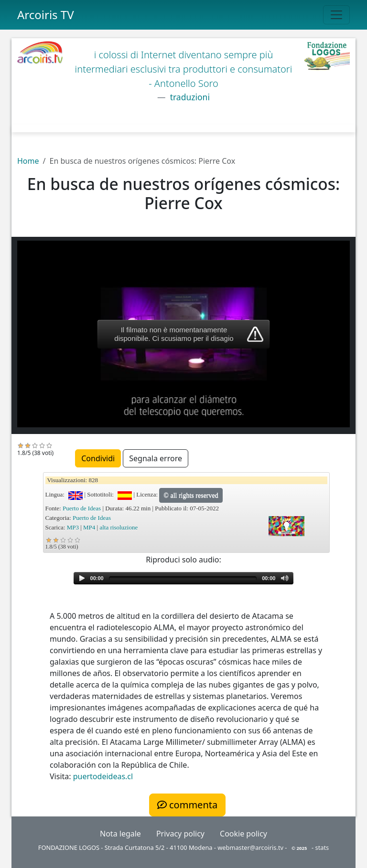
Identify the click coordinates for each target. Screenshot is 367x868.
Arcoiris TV (46, 15)
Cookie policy (243, 834)
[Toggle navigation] (336, 15)
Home (28, 161)
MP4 (89, 527)
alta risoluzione (119, 527)
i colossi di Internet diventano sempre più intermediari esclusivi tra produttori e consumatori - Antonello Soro (184, 69)
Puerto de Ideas (82, 508)
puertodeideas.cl (103, 776)
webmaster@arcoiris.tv (250, 847)
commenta (187, 805)
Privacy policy (180, 834)
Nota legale (120, 834)
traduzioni (189, 97)
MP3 (73, 527)
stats (322, 847)
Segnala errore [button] (156, 458)
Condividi (98, 458)
